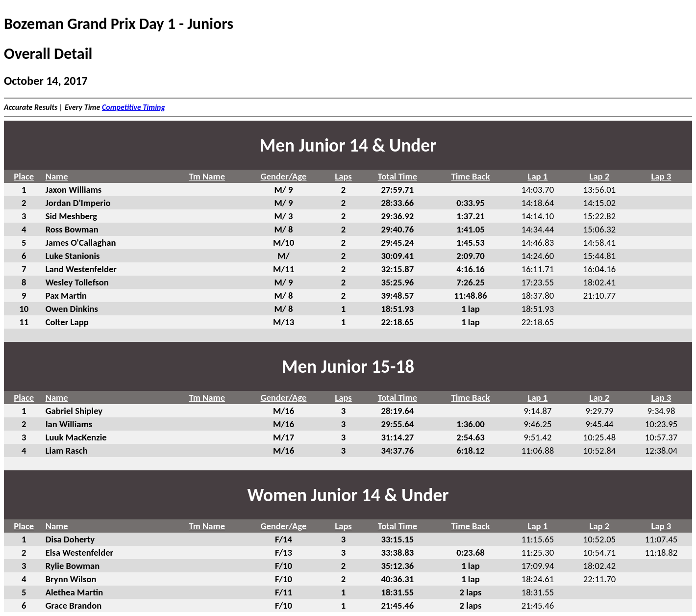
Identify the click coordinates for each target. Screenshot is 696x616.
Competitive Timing (134, 107)
